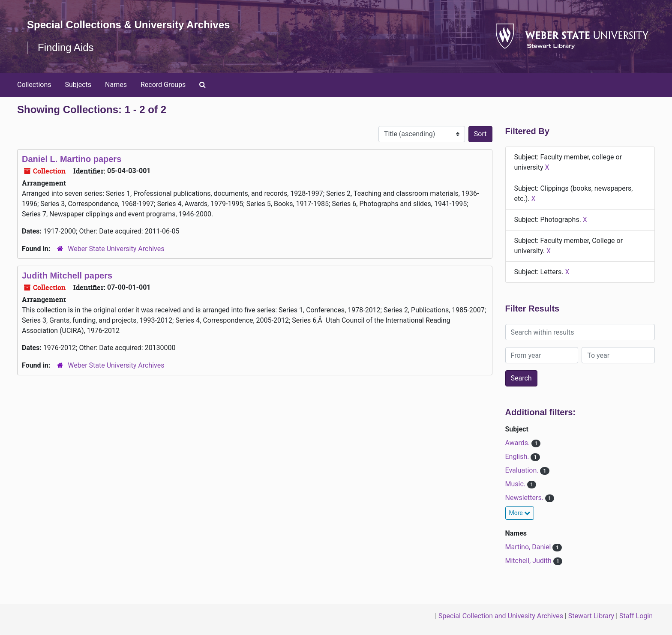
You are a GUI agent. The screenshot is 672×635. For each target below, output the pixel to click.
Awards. (519, 443)
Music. (516, 484)
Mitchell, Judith (529, 561)
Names (116, 85)
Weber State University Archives (116, 249)
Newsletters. (525, 498)
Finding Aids (66, 47)
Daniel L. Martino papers (72, 159)
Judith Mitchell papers (67, 276)
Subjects (78, 85)
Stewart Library (591, 616)
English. (518, 457)
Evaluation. (523, 470)
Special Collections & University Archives (129, 25)
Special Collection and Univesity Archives (501, 616)
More (520, 513)
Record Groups (163, 85)
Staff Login (636, 616)
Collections (34, 85)
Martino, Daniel (529, 547)
